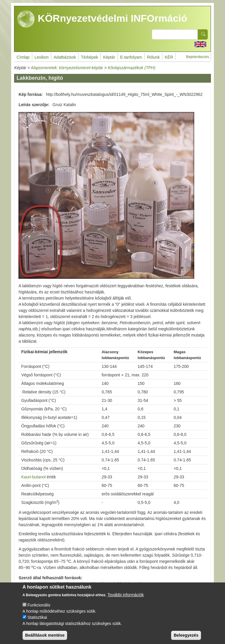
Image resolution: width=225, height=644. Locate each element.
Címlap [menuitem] (23, 57)
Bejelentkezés (197, 57)
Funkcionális (39, 610)
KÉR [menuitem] (169, 57)
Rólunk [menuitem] (154, 57)
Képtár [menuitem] (109, 57)
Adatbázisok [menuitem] (65, 57)
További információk (126, 599)
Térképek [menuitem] (89, 57)
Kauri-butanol (33, 477)
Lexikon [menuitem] (42, 57)
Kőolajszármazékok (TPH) (132, 68)
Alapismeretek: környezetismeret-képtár (67, 68)
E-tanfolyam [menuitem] (131, 57)
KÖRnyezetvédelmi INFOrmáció (102, 19)
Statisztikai (37, 622)
